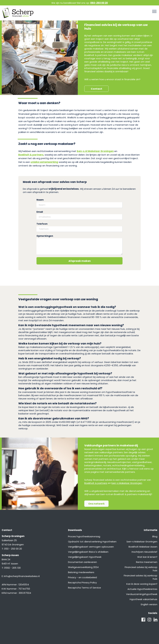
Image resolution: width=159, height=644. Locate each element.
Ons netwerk (96, 504)
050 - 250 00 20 (13, 549)
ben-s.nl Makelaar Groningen (95, 151)
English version (149, 604)
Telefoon (42, 224)
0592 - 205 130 (12, 568)
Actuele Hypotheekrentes (142, 589)
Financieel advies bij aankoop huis (141, 577)
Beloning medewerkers (81, 572)
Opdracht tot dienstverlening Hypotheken (92, 542)
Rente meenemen (147, 562)
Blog (155, 536)
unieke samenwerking (44, 162)
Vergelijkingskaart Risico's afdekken (88, 552)
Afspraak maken (80, 261)
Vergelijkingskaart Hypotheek (85, 557)
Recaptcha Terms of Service (84, 588)
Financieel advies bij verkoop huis (141, 569)
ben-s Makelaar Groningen (127, 483)
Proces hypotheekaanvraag (84, 536)
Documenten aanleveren (82, 562)
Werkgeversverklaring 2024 (83, 567)
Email (40, 212)
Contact (97, 89)
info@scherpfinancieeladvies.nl (22, 576)
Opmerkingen (45, 236)
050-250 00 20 (99, 3)
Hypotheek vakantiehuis (143, 599)
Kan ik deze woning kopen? (142, 584)
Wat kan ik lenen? (147, 557)
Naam (40, 200)
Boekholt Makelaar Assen (143, 547)
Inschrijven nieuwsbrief (144, 552)
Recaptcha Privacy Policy (82, 583)
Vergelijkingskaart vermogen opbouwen (91, 547)
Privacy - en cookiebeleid (82, 577)
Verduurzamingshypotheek (142, 594)
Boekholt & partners (31, 155)
